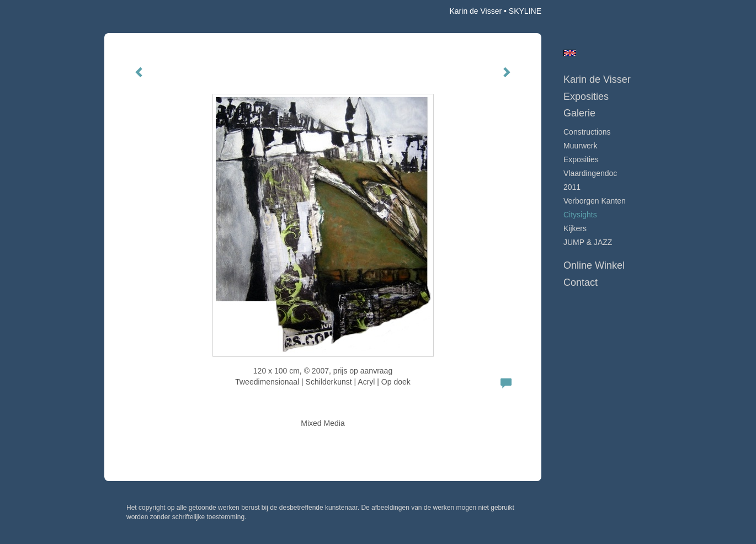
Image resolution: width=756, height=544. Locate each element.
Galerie (579, 113)
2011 (572, 187)
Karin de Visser (475, 11)
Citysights (580, 215)
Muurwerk (580, 146)
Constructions (587, 132)
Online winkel (594, 265)
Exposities (586, 97)
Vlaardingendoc (590, 173)
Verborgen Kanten (595, 201)
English (570, 53)
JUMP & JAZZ (588, 242)
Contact (581, 282)
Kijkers (575, 228)
